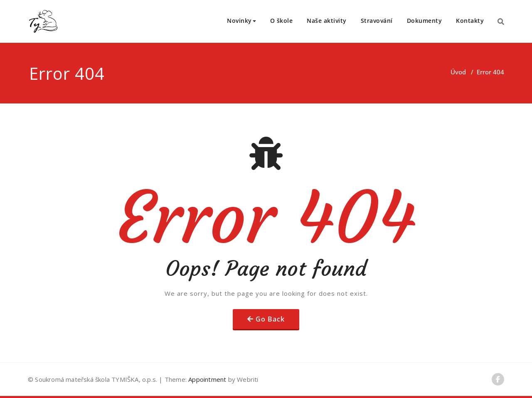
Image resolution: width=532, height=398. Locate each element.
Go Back (270, 319)
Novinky (241, 21)
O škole (282, 21)
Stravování (377, 21)
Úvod (458, 72)
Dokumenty (425, 21)
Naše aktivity (327, 21)
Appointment (206, 379)
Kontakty (470, 21)
